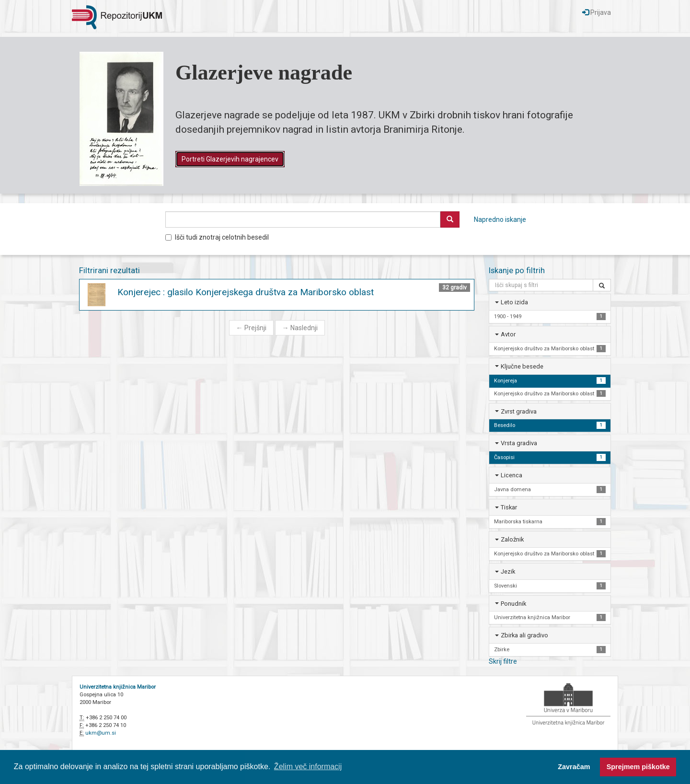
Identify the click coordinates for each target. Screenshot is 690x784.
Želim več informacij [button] (308, 767)
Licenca (512, 475)
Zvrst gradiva (519, 411)
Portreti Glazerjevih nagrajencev (230, 159)
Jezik (508, 571)
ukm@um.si (101, 733)
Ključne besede (522, 366)
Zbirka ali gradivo (524, 635)
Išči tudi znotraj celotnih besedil (217, 237)
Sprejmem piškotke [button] (638, 767)
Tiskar (509, 507)
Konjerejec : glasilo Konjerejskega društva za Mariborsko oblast (246, 292)
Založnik (512, 539)
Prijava (597, 12)
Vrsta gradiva (519, 443)
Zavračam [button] (574, 767)
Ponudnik (513, 604)
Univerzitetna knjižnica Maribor (118, 687)
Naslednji (300, 328)
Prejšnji (251, 328)
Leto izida (514, 302)
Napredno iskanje (500, 219)
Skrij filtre (503, 661)
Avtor (508, 334)
